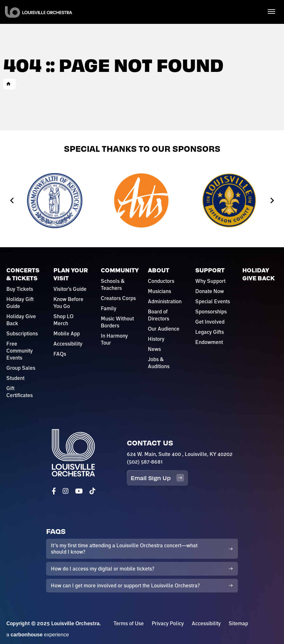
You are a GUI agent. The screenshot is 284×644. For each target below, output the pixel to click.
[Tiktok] (92, 491)
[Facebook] (54, 491)
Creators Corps (118, 298)
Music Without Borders (117, 322)
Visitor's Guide (70, 289)
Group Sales (21, 368)
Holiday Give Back (21, 320)
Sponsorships (211, 311)
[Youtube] (79, 491)
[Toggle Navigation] (271, 11)
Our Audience (164, 329)
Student (15, 378)
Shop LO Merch (63, 320)
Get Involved (210, 322)
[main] (142, 65)
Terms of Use (129, 623)
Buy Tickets (20, 289)
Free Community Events (20, 351)
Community (120, 270)
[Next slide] (272, 201)
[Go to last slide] (12, 201)
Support (210, 270)
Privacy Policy (168, 623)
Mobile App (67, 333)
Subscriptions (22, 333)
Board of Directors (159, 315)
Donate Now (210, 291)
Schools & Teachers (113, 284)
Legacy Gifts (210, 332)
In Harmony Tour (114, 339)
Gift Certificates (20, 392)
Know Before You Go (68, 303)
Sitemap (238, 623)
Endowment (209, 342)
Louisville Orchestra (39, 12)
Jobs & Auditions (159, 363)
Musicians (159, 291)
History (156, 339)
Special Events (213, 301)
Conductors (161, 281)
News (154, 349)
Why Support (210, 281)
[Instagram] (66, 491)
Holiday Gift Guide (20, 303)
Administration (165, 301)
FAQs (60, 354)
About (159, 270)
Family (109, 308)
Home (9, 84)
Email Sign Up (157, 478)
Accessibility (68, 344)
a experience (38, 635)
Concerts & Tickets (23, 274)
